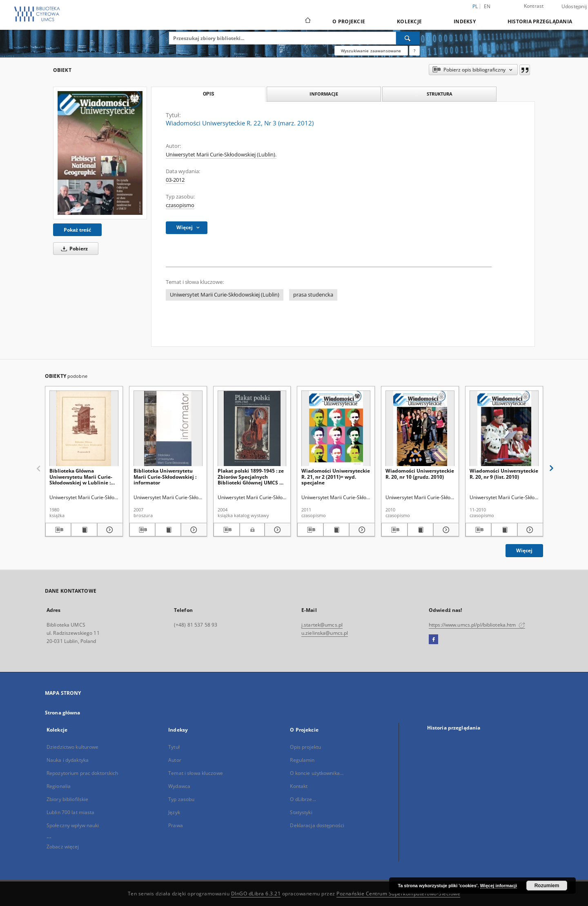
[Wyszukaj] (408, 38)
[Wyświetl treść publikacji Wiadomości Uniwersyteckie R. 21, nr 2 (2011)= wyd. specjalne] (336, 530)
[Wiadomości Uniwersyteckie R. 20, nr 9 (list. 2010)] (504, 429)
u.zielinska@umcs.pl (325, 633)
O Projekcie (349, 21)
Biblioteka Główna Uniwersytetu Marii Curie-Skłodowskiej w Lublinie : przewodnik (81, 476)
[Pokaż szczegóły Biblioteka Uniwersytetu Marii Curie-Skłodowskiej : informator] (193, 530)
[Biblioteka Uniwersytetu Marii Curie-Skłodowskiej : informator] (168, 429)
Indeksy (465, 21)
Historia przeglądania (540, 21)
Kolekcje (409, 21)
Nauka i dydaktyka (68, 760)
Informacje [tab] (324, 94)
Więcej (524, 550)
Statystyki (301, 812)
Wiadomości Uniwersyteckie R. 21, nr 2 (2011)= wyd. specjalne (336, 476)
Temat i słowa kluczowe (196, 773)
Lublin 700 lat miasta (71, 812)
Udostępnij (574, 7)
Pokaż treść (77, 230)
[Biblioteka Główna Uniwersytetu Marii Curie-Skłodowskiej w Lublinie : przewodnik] (84, 429)
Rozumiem (547, 886)
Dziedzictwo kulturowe (73, 747)
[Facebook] (433, 640)
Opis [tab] (208, 94)
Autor (175, 760)
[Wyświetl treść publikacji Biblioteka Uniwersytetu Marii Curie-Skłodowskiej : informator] (168, 530)
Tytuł (174, 747)
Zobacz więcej (63, 847)
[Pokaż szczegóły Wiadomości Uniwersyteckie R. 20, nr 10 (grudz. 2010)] (445, 530)
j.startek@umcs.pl (322, 625)
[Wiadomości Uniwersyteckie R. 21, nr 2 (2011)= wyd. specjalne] (336, 429)
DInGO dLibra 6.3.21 (256, 894)
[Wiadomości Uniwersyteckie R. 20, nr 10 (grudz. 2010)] (420, 429)
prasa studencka (313, 295)
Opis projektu (305, 747)
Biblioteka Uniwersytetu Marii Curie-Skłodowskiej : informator (165, 476)
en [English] (487, 6)
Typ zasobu (181, 799)
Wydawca (179, 786)
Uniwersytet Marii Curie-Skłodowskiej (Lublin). (221, 155)
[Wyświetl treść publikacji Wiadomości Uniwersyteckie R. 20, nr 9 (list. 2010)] (504, 530)
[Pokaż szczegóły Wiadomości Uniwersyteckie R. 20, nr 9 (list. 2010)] (529, 530)
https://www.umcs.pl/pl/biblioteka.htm (477, 625)
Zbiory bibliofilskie (67, 799)
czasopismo (180, 205)
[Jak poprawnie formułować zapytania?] (414, 51)
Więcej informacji (499, 886)
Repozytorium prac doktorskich (82, 773)
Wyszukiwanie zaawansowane (371, 51)
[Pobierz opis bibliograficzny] (58, 530)
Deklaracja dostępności (317, 825)
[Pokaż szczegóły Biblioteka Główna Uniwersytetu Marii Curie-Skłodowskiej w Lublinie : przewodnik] (109, 530)
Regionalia (59, 786)
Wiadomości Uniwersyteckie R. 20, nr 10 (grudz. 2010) (420, 474)
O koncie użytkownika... (317, 773)
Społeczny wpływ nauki (73, 825)
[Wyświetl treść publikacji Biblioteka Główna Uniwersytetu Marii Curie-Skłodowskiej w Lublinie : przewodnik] (84, 530)
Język (174, 812)
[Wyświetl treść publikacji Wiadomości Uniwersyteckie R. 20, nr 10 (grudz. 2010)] (420, 530)
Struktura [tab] (440, 94)
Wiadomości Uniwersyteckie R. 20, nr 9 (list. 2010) (504, 474)
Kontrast (534, 6)
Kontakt (299, 786)
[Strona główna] (307, 21)
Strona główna (63, 713)
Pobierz (73, 249)
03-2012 (175, 180)
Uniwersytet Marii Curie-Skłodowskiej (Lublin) (225, 295)
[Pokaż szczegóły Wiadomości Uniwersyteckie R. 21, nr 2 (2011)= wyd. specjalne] (361, 530)
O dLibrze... (303, 799)
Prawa (176, 825)
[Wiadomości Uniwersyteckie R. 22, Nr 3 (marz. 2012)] (100, 153)
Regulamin (302, 760)
